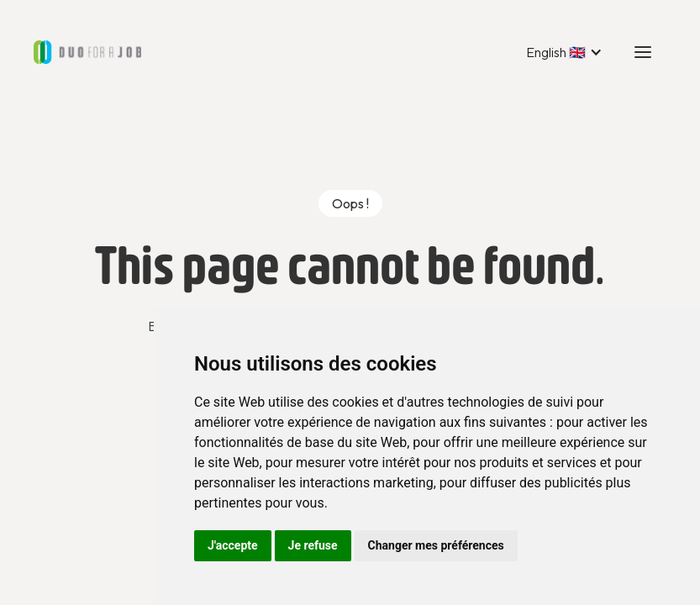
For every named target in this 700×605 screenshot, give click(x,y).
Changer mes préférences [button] (436, 545)
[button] (564, 52)
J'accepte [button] (233, 545)
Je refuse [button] (313, 545)
